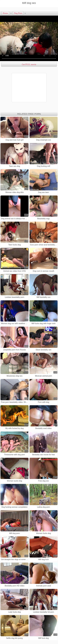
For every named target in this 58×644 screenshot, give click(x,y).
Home (5, 13)
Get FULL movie (29, 64)
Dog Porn (18, 13)
